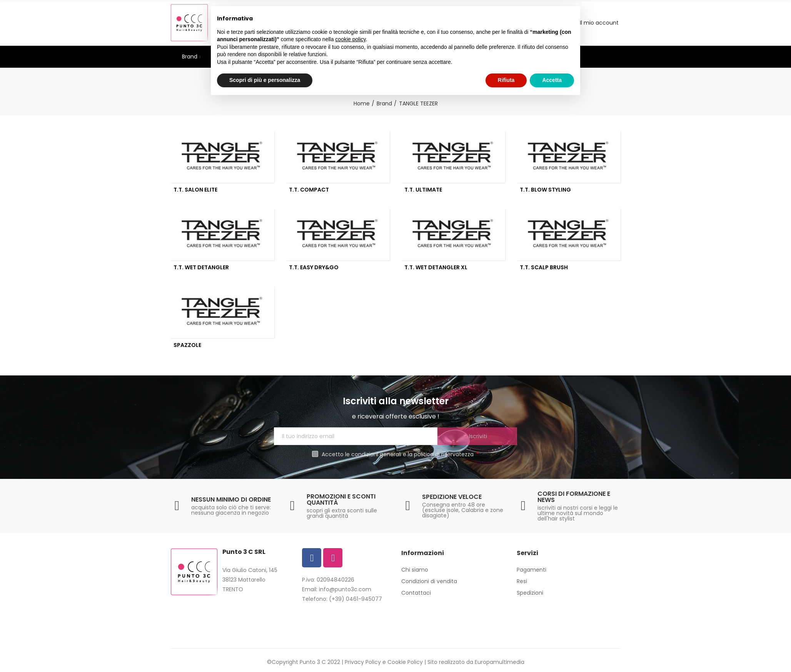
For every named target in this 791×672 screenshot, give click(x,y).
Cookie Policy (405, 662)
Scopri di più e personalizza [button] (265, 80)
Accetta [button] (552, 80)
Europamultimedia (500, 662)
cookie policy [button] (350, 39)
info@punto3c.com (345, 589)
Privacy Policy (363, 662)
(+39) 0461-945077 (355, 599)
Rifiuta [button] (506, 80)
